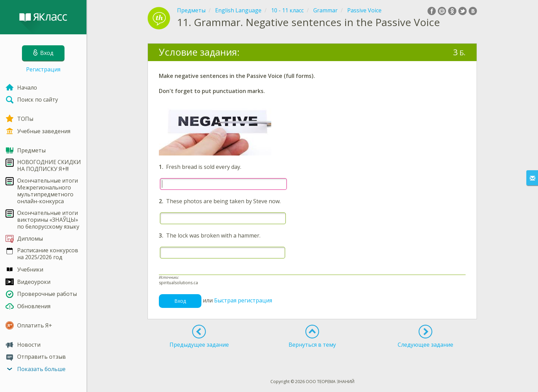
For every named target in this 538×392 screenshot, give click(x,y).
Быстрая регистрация (243, 300)
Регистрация (43, 69)
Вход (180, 301)
